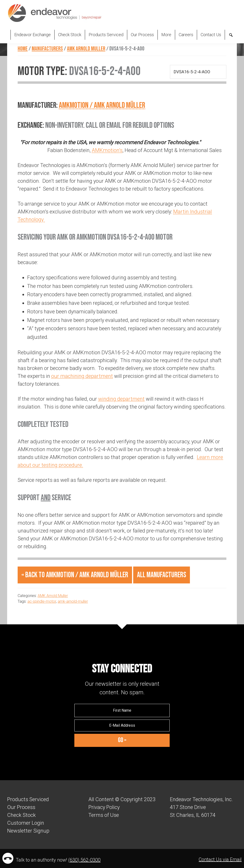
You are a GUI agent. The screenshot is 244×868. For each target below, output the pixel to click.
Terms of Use (104, 815)
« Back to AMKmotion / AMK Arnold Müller (75, 575)
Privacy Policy (104, 807)
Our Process (21, 807)
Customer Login (26, 823)
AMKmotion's (107, 150)
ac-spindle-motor (42, 601)
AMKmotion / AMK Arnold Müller (102, 105)
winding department (121, 399)
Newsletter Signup (28, 831)
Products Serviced (28, 799)
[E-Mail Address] (122, 725)
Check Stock (21, 815)
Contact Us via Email (220, 859)
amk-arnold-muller (73, 601)
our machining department (82, 376)
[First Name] (122, 710)
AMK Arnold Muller (53, 596)
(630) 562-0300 (84, 860)
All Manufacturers (162, 575)
